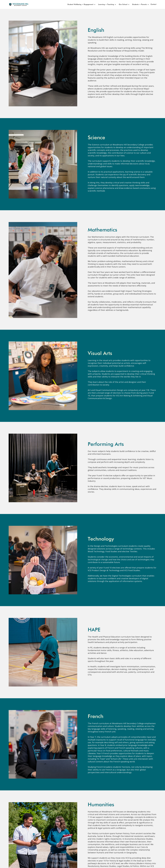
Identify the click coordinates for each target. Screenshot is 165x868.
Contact (153, 4)
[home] (18, 4)
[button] (81, 5)
